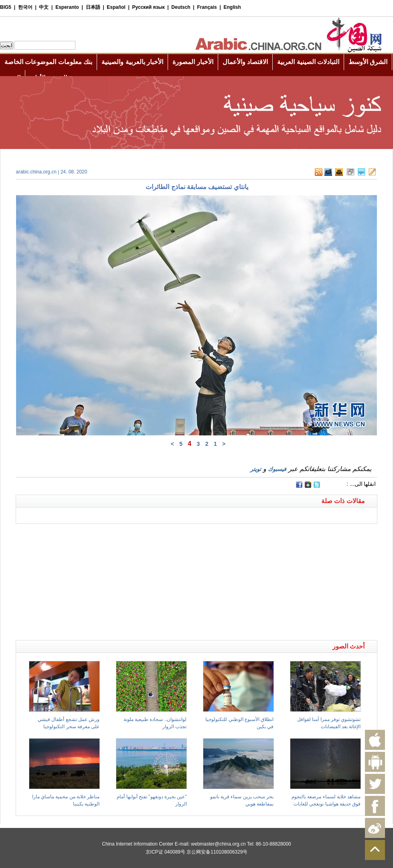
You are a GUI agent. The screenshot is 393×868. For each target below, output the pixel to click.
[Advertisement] (106, 534)
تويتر (256, 469)
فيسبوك (277, 469)
